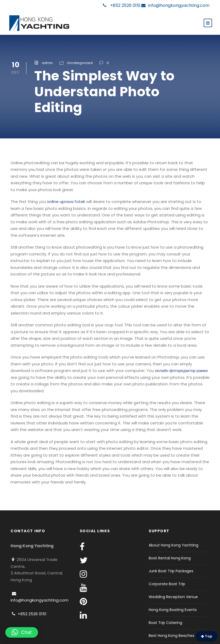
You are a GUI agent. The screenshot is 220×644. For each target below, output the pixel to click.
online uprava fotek (66, 202)
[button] (22, 632)
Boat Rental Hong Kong (170, 558)
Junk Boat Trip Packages (171, 571)
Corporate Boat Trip (167, 584)
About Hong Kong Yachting (174, 545)
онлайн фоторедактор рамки (181, 371)
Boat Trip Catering (165, 623)
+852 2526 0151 (122, 5)
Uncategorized (80, 63)
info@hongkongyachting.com (175, 5)
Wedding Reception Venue (173, 597)
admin (47, 63)
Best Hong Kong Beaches (172, 636)
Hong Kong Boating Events (173, 610)
